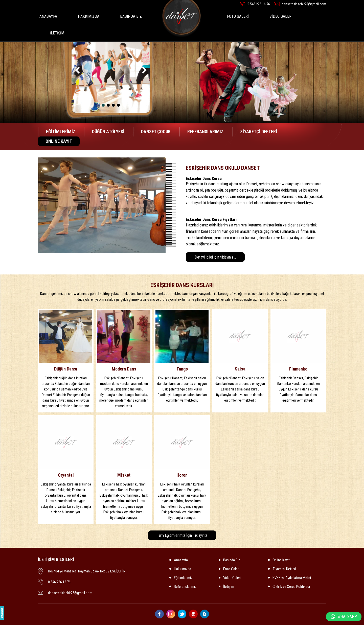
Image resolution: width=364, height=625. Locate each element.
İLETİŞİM (57, 33)
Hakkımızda (183, 569)
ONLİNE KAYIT (59, 141)
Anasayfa (181, 560)
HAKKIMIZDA (89, 16)
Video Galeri (232, 578)
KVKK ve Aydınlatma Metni (292, 578)
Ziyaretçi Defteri (284, 569)
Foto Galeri (231, 569)
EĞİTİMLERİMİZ (61, 132)
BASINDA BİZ (131, 16)
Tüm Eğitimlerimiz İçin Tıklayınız (182, 535)
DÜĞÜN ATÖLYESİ (108, 132)
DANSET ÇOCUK (156, 132)
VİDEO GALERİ (281, 16)
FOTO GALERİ (238, 16)
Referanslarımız (185, 587)
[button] (103, 105)
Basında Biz (232, 560)
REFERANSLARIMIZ (205, 132)
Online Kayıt (281, 560)
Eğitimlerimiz (183, 578)
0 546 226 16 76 (259, 4)
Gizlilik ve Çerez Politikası (291, 587)
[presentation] (78, 71)
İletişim (229, 587)
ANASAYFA (48, 16)
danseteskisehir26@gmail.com (304, 4)
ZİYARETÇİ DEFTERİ (259, 132)
